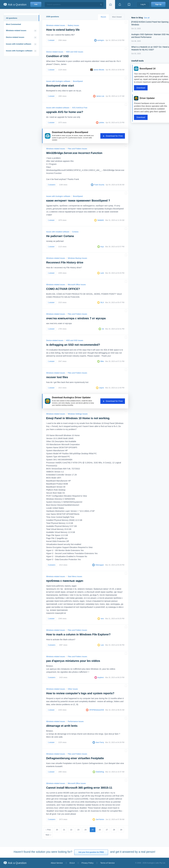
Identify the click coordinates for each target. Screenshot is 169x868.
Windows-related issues (16, 30)
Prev (49, 830)
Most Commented (14, 24)
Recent (103, 17)
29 (121, 830)
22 (71, 830)
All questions (12, 18)
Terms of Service (107, 863)
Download (141, 88)
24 (85, 830)
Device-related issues (15, 37)
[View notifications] (120, 4)
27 (107, 830)
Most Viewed (117, 17)
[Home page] (111, 4)
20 (57, 830)
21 (64, 830)
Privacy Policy (88, 863)
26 (100, 830)
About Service (57, 863)
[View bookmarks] (129, 4)
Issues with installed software (19, 44)
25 (93, 830)
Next (48, 835)
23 (78, 830)
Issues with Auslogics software (19, 51)
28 (114, 830)
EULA (72, 863)
